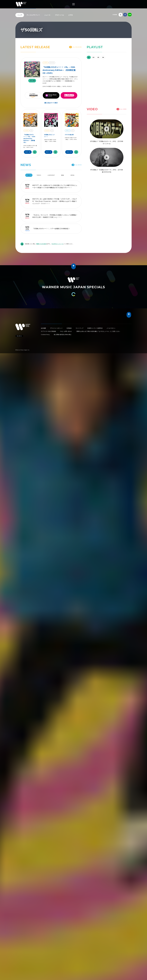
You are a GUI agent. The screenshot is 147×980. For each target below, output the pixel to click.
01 (89, 57)
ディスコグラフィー (33, 15)
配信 (63, 175)
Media (72, 175)
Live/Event (51, 175)
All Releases (75, 47)
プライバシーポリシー (56, 328)
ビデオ (71, 15)
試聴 (32, 81)
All (29, 175)
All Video (121, 109)
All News (77, 165)
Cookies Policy (45, 334)
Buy (28, 152)
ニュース (47, 15)
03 (98, 57)
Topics (39, 175)
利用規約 (69, 328)
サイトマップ (80, 328)
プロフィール (59, 15)
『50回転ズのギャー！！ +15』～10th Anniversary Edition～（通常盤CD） (29, 139)
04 (103, 57)
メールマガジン (111, 328)
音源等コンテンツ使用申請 (95, 328)
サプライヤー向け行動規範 (48, 331)
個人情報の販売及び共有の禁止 (63, 334)
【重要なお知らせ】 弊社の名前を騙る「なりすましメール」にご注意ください (98, 331)
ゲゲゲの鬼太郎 (69, 135)
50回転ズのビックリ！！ (49, 136)
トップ (20, 15)
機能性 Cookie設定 (41, 244)
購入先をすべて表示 (51, 103)
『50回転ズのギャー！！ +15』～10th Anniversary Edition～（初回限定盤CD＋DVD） (59, 70)
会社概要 (43, 328)
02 (93, 57)
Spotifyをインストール (57, 244)
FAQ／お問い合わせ (66, 331)
